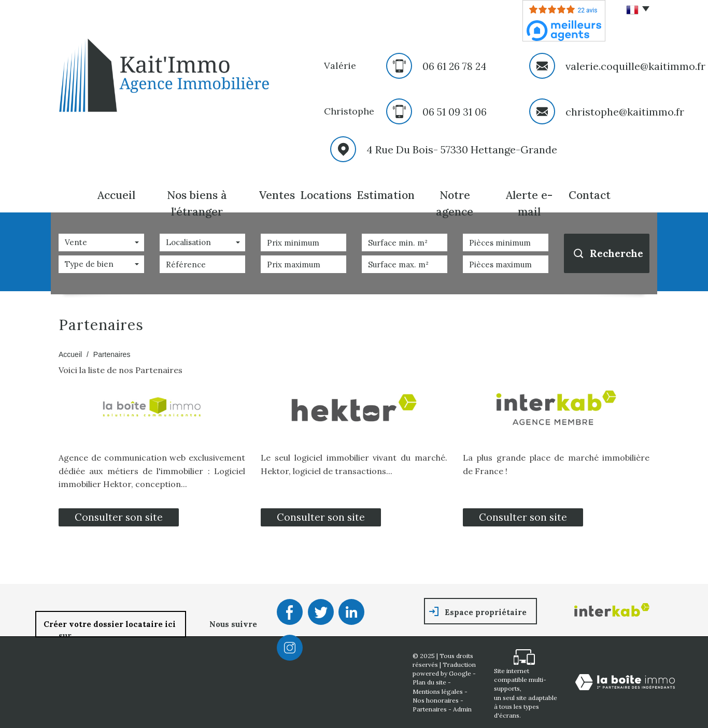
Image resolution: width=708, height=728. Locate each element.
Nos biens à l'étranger (197, 203)
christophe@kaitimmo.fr (625, 112)
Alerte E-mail (529, 203)
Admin (462, 709)
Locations (326, 195)
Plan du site (429, 682)
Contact (590, 195)
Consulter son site (119, 517)
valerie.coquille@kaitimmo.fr (635, 66)
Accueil (116, 195)
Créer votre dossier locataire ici (111, 624)
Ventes (277, 195)
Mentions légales (438, 691)
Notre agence (455, 203)
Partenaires (430, 709)
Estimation (386, 195)
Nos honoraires (436, 700)
